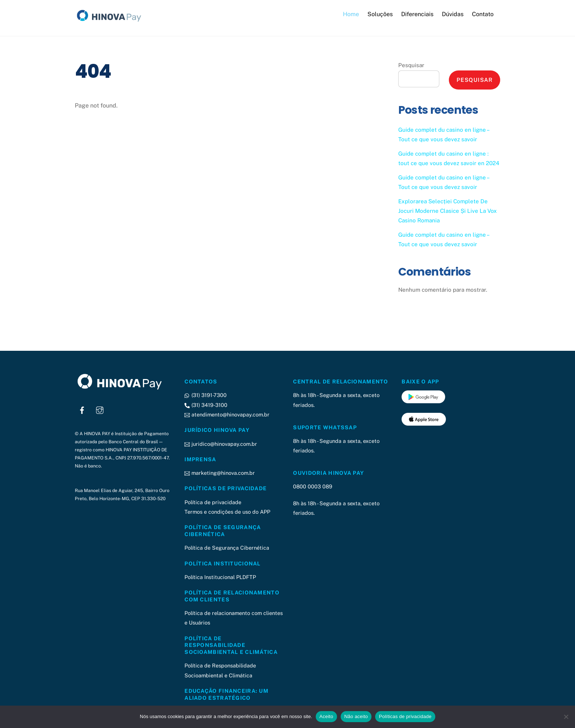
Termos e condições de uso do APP (227, 511)
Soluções (380, 14)
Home (351, 14)
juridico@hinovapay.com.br (221, 443)
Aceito (326, 716)
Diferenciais (417, 14)
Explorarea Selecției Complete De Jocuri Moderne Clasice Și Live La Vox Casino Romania (448, 211)
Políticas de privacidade (405, 716)
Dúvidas (453, 14)
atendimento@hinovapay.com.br (227, 414)
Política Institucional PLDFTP (220, 577)
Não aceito (356, 716)
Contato (483, 14)
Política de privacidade (213, 502)
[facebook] (82, 409)
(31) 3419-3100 (206, 405)
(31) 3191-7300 (205, 395)
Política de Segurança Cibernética (227, 548)
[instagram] (100, 409)
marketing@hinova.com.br (219, 473)
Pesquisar (411, 65)
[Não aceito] (566, 717)
